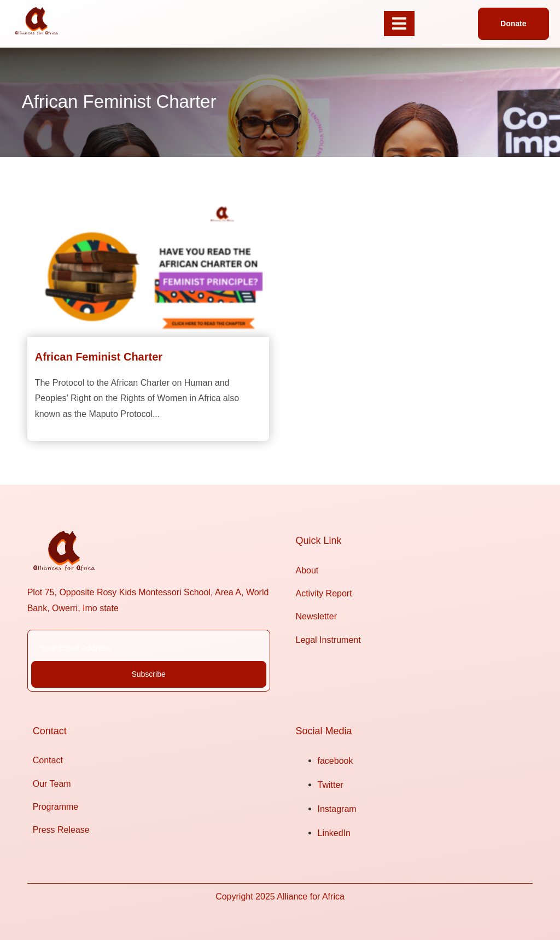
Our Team (52, 784)
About (307, 570)
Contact (48, 760)
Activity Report (324, 593)
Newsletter (317, 616)
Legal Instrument (328, 640)
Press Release (61, 830)
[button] (513, 24)
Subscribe (148, 674)
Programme (56, 807)
